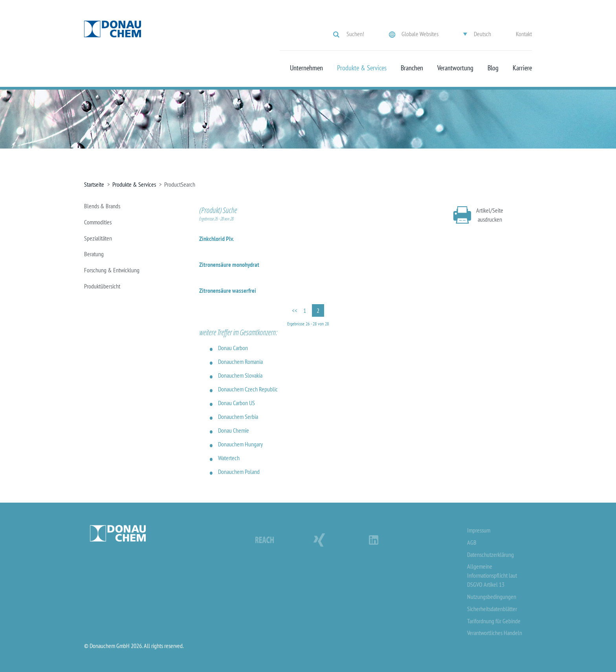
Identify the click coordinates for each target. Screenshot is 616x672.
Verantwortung (455, 68)
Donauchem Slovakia (240, 375)
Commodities (98, 222)
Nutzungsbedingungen (492, 597)
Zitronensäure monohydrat (229, 264)
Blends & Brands (102, 206)
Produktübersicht (102, 286)
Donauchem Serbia (238, 417)
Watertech (229, 458)
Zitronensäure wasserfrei (228, 290)
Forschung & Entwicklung (112, 270)
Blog (493, 68)
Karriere (522, 68)
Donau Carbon (233, 348)
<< (295, 310)
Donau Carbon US (236, 403)
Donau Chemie (234, 430)
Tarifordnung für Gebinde (494, 621)
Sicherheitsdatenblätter (492, 609)
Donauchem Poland (239, 472)
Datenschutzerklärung (490, 554)
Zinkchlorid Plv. (216, 239)
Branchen (412, 68)
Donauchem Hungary (240, 444)
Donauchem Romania (240, 362)
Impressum (479, 530)
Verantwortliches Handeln (495, 633)
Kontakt (524, 34)
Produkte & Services (362, 68)
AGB (472, 542)
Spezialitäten (98, 238)
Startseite (94, 184)
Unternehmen (306, 68)
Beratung (94, 254)
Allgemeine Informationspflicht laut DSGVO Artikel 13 (492, 575)
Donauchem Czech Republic (248, 389)
